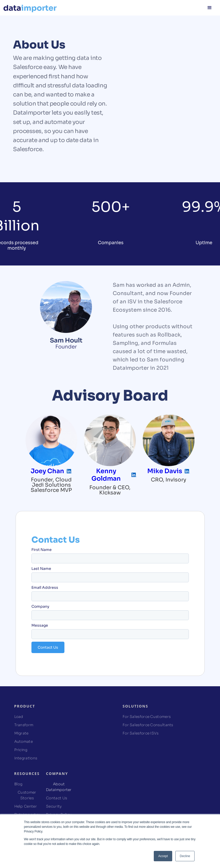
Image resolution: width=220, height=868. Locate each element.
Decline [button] (185, 856)
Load (19, 717)
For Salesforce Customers (147, 717)
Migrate (21, 733)
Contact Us (56, 798)
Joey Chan (47, 471)
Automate (24, 741)
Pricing (21, 750)
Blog (18, 784)
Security (54, 806)
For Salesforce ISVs (141, 733)
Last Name (41, 569)
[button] (210, 8)
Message (40, 625)
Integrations (26, 758)
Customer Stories (27, 795)
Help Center (26, 806)
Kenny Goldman (106, 475)
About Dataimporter (59, 787)
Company (40, 606)
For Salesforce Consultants (148, 725)
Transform (24, 725)
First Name (42, 550)
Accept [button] (163, 856)
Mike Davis (165, 471)
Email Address (45, 587)
